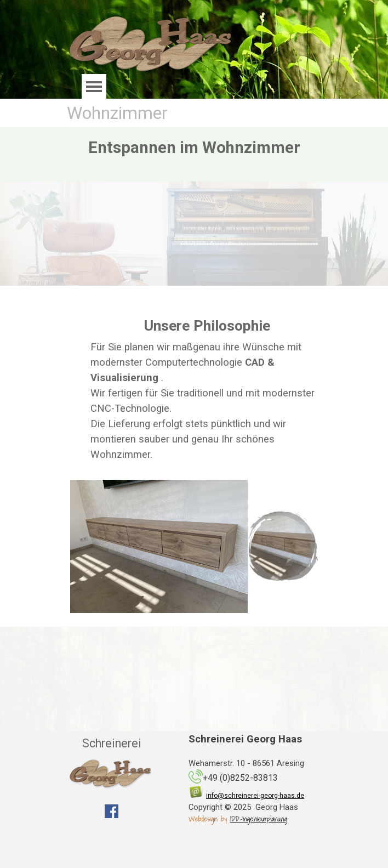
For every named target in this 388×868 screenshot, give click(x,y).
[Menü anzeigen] (94, 86)
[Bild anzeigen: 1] (283, 546)
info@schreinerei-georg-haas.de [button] (255, 796)
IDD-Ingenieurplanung (259, 819)
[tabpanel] (207, 388)
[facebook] (112, 811)
